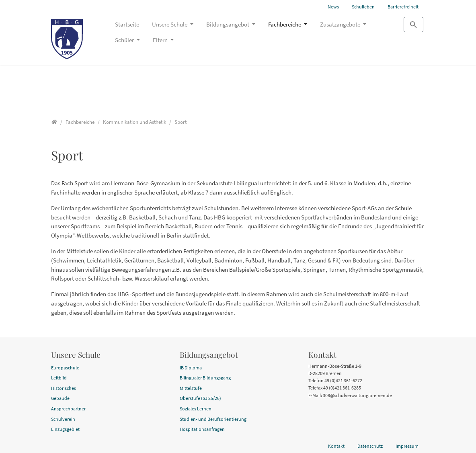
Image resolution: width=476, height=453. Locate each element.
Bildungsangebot (228, 24)
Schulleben (363, 7)
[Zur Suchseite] (413, 25)
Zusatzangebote (341, 24)
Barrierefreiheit (403, 7)
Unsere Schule (170, 24)
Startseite (127, 24)
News (333, 7)
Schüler (125, 40)
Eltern (161, 40)
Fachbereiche (285, 24)
